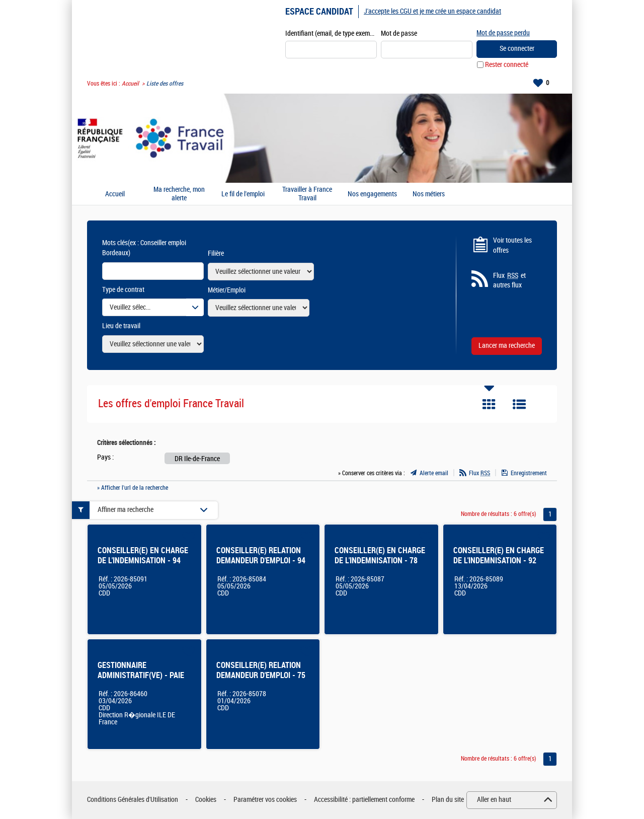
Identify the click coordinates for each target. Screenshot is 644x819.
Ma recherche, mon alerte (179, 194)
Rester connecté (507, 65)
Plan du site (448, 800)
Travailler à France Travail (307, 194)
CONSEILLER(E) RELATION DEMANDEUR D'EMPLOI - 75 (261, 670)
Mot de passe (399, 33)
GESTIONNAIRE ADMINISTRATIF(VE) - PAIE (141, 670)
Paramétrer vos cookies (265, 800)
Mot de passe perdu (503, 33)
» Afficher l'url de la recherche (133, 488)
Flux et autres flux (509, 280)
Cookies (206, 800)
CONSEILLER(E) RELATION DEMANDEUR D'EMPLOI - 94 (261, 555)
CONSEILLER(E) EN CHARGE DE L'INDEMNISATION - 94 (143, 555)
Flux (479, 473)
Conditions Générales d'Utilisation (133, 800)
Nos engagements (372, 194)
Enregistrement (529, 473)
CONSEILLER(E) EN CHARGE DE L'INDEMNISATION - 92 (499, 555)
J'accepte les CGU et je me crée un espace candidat (432, 11)
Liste (519, 404)
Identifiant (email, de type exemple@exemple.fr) (331, 33)
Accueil (130, 84)
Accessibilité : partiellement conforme (364, 800)
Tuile (489, 404)
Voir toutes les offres (512, 245)
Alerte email (434, 473)
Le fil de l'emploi (243, 194)
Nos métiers (429, 194)
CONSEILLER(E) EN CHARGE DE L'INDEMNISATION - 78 (380, 555)
